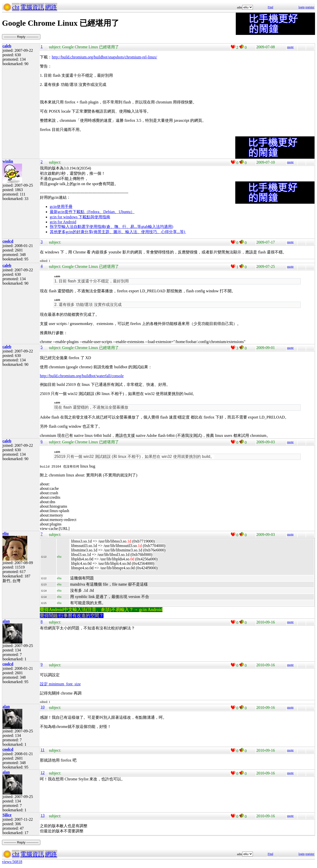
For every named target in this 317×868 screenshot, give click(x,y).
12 (43, 773)
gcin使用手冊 (61, 207)
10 (43, 707)
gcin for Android (63, 222)
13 (43, 815)
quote (290, 47)
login (302, 7)
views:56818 (12, 862)
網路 (51, 7)
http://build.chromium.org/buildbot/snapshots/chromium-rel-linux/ (104, 57)
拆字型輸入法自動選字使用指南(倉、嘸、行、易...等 (95, 227)
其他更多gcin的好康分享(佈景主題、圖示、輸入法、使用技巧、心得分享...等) (118, 232)
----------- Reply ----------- (21, 37)
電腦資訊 (32, 7)
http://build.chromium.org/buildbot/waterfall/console (82, 376)
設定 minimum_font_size (60, 684)
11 (42, 750)
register (310, 7)
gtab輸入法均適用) (157, 227)
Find (270, 7)
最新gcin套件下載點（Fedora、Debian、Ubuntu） (92, 212)
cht (16, 7)
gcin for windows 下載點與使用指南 (80, 217)
